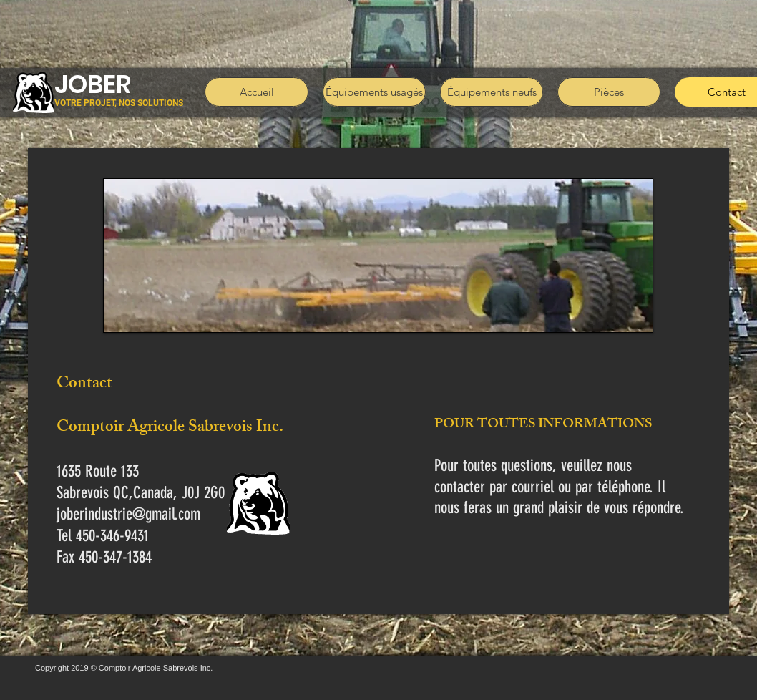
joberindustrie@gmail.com (128, 514)
